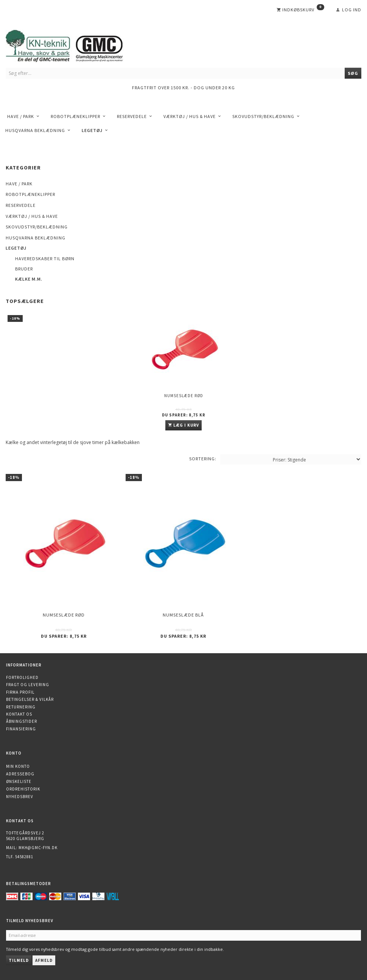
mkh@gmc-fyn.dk (38, 848)
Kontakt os (19, 714)
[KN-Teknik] (74, 44)
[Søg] (353, 73)
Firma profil (20, 692)
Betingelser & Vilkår (30, 699)
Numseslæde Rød (184, 396)
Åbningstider (22, 721)
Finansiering (21, 729)
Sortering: (203, 459)
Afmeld (44, 960)
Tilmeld (19, 960)
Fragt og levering (28, 685)
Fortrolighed (22, 677)
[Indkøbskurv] (300, 10)
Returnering (21, 707)
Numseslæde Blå (183, 615)
